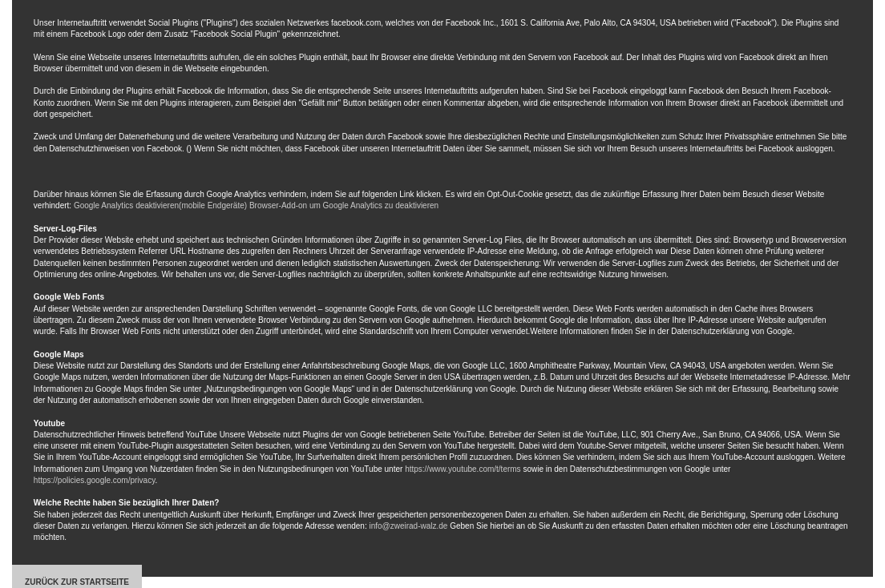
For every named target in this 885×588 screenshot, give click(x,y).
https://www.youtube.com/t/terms (463, 469)
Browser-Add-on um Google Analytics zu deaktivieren (344, 205)
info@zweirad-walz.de (408, 526)
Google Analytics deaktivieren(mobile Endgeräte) (160, 205)
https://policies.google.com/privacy (95, 480)
